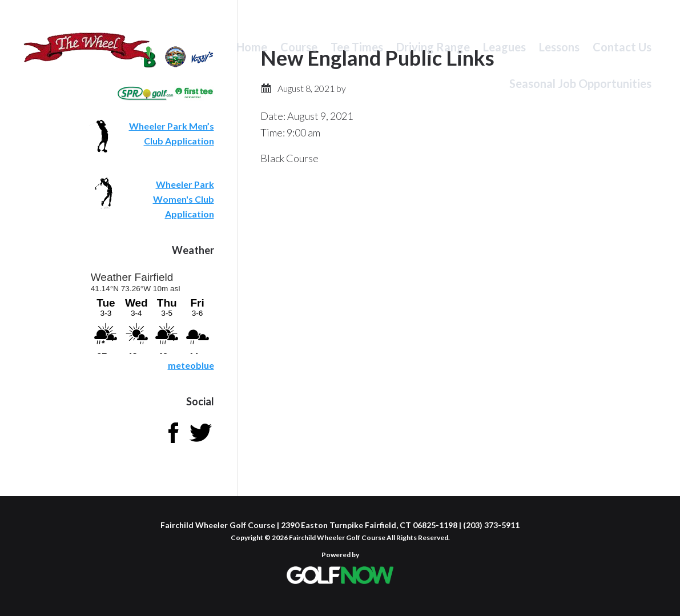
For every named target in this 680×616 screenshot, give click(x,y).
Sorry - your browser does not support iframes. (152, 311)
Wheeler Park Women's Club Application (184, 199)
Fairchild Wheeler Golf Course (87, 54)
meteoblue (191, 365)
